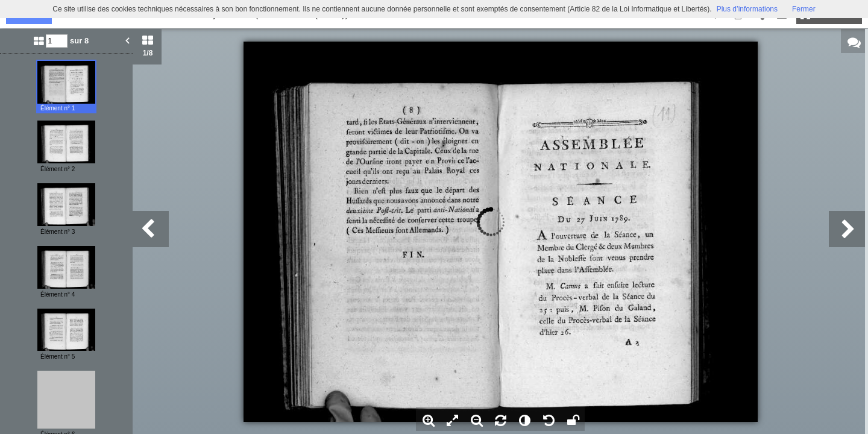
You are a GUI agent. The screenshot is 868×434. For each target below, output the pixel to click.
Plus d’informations (747, 9)
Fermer (804, 9)
